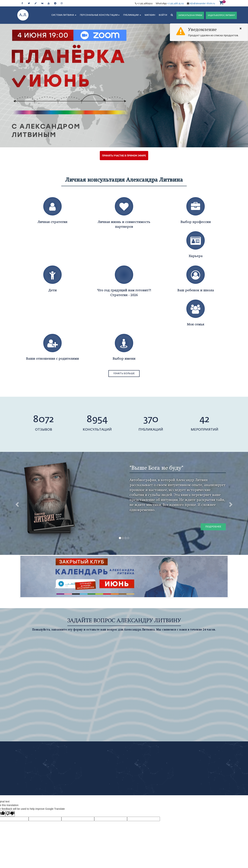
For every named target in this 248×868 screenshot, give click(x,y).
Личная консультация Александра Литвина (124, 180)
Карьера (196, 256)
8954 (97, 420)
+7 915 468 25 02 (175, 4)
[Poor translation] (10, 814)
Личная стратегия (52, 222)
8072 (44, 420)
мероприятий (205, 430)
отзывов (44, 430)
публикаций (151, 430)
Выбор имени (124, 359)
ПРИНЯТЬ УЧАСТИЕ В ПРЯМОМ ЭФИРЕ (124, 156)
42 (205, 420)
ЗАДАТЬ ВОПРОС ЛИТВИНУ (221, 15)
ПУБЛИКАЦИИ (132, 15)
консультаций (97, 430)
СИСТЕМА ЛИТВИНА (64, 15)
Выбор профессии (196, 222)
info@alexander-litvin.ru (202, 4)
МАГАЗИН (150, 15)
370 (151, 420)
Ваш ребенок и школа (196, 290)
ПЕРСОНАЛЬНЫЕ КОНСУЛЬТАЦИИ (100, 15)
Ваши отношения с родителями (52, 359)
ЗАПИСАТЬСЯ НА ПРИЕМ (190, 15)
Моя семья (196, 324)
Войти (163, 15)
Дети (53, 290)
